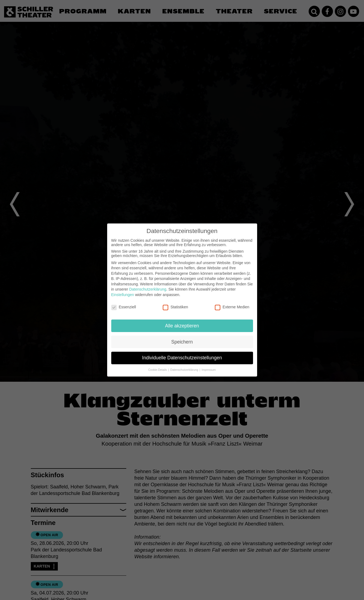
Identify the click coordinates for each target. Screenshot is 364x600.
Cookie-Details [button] (158, 370)
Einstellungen (123, 295)
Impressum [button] (209, 370)
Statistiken (175, 307)
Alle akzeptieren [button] (182, 326)
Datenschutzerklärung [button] (185, 370)
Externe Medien (232, 307)
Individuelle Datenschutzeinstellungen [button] (182, 358)
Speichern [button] (182, 342)
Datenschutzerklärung (148, 289)
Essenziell (124, 307)
